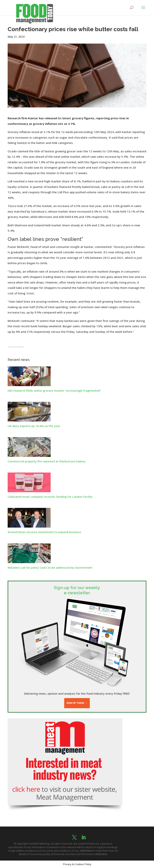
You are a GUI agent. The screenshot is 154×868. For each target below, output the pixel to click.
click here (86, 851)
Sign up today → (77, 703)
